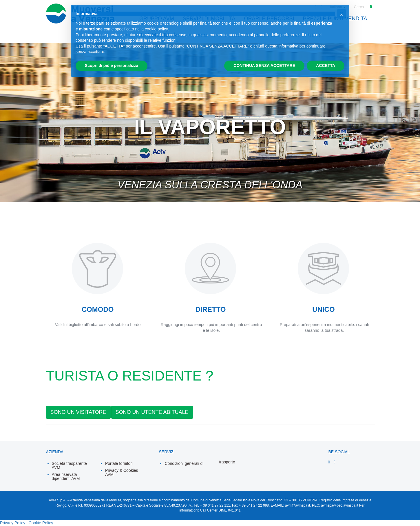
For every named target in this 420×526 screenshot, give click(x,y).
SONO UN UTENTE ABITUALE (152, 412)
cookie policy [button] (156, 29)
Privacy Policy (13, 523)
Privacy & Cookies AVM (122, 472)
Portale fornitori (119, 463)
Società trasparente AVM (69, 465)
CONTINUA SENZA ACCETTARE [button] (264, 65)
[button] (342, 14)
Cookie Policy (41, 523)
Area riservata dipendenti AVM (66, 476)
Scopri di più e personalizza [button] (112, 65)
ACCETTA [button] (326, 65)
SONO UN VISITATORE (78, 412)
